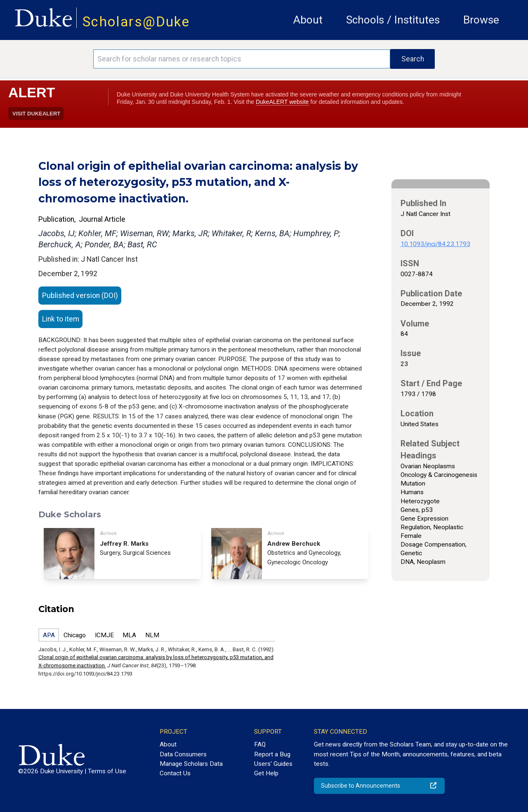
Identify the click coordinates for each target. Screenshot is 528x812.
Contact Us (175, 773)
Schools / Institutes (393, 20)
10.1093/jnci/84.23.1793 (435, 244)
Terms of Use (107, 771)
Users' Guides (273, 764)
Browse (481, 20)
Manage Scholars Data (191, 764)
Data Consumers (183, 754)
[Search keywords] (242, 59)
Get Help (266, 773)
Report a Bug (272, 754)
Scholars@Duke (136, 22)
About (308, 20)
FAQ (260, 744)
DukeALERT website (282, 102)
